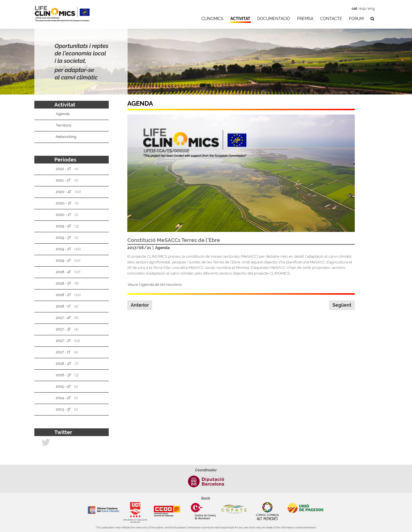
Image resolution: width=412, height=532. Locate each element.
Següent (342, 305)
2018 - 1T (63, 306)
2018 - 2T (64, 295)
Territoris (64, 125)
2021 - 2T (63, 180)
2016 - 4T (64, 363)
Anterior (140, 305)
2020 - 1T (64, 215)
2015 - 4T (63, 386)
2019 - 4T (64, 226)
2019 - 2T (64, 249)
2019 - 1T (63, 260)
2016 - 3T (64, 375)
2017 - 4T (63, 318)
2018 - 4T (64, 272)
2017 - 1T (63, 352)
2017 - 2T (63, 341)
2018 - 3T (64, 283)
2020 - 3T (64, 203)
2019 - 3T (64, 238)
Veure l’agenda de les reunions (154, 284)
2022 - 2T (64, 169)
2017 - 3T (63, 329)
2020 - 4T (64, 192)
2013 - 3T (63, 409)
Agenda (162, 248)
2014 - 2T (63, 398)
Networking (66, 137)
